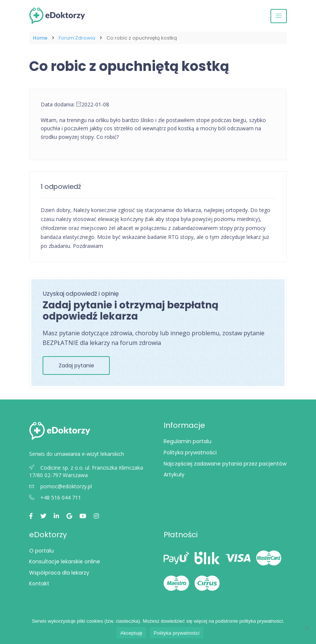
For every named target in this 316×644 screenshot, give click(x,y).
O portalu (41, 551)
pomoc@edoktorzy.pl (61, 486)
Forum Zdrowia (77, 38)
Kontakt (39, 584)
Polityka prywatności (190, 452)
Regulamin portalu (188, 441)
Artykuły (174, 475)
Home (40, 38)
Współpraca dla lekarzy (59, 573)
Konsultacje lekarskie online (65, 561)
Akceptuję (131, 633)
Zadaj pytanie (76, 365)
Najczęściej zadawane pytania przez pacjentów (225, 464)
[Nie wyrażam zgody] (307, 628)
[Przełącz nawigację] (279, 16)
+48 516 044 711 (55, 497)
